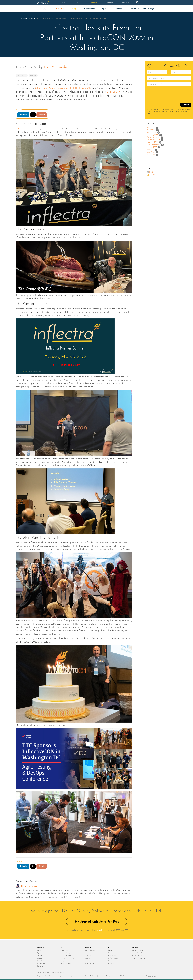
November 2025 (153, 140)
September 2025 (154, 145)
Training (88, 961)
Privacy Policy (105, 976)
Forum (87, 953)
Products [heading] (41, 948)
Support (108, 2)
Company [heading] (112, 948)
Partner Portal (137, 956)
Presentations (134, 9)
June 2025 (151, 152)
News (110, 950)
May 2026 (151, 128)
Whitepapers (89, 9)
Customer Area (138, 950)
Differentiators (114, 958)
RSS (151, 172)
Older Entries (152, 159)
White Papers (66, 956)
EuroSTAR (85, 88)
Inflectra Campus (138, 958)
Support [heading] (88, 948)
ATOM (152, 175)
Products (61, 2)
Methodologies (66, 953)
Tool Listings (148, 9)
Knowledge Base (91, 950)
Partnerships (113, 953)
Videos (119, 9)
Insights (92, 2)
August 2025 (152, 147)
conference (22, 75)
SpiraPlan (41, 956)
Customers (112, 956)
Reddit (42, 115)
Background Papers (68, 958)
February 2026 (153, 135)
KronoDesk (41, 964)
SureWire (41, 961)
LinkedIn (23, 115)
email (99, 930)
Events (111, 961)
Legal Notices (90, 976)
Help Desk (88, 956)
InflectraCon (113, 92)
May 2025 (151, 155)
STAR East (41, 88)
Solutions (77, 2)
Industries (64, 950)
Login (148, 2)
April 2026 (151, 130)
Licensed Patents (121, 976)
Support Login (137, 953)
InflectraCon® (90, 964)
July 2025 (150, 150)
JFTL (75, 88)
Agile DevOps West (60, 88)
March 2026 (152, 132)
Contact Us (112, 964)
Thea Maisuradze (56, 67)
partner (34, 75)
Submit (186, 105)
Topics (104, 9)
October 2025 (152, 142)
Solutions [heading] (65, 948)
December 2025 (153, 137)
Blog (74, 9)
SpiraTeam (41, 953)
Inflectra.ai (41, 966)
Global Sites (151, 976)
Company (124, 2)
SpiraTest (41, 950)
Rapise (40, 958)
